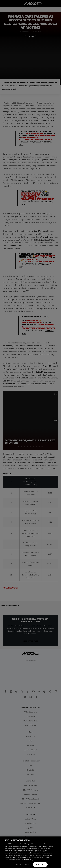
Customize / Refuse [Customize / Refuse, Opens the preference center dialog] (22, 865)
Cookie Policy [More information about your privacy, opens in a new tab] (29, 860)
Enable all (40, 865)
